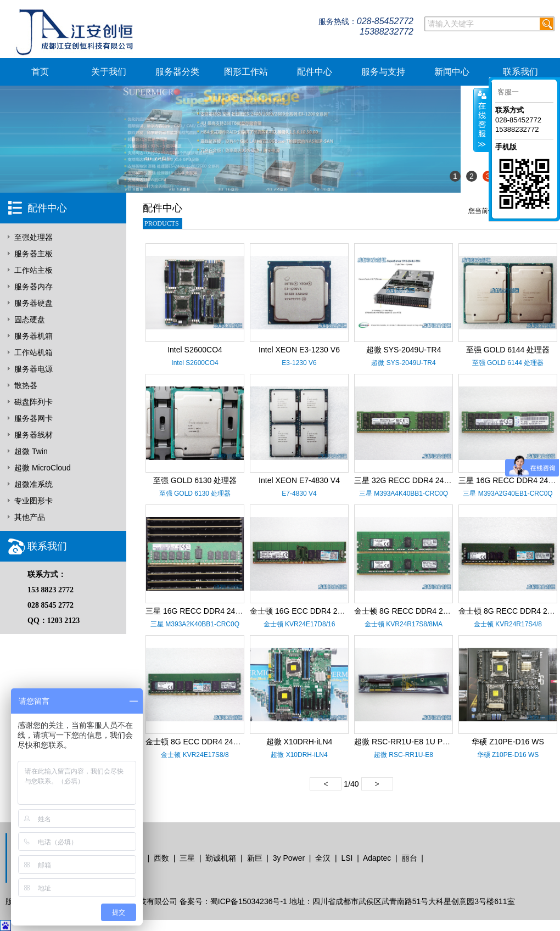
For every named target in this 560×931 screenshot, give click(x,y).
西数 (161, 858)
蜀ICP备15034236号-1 (249, 901)
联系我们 (520, 72)
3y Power (289, 858)
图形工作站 (246, 72)
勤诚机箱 (221, 858)
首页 (40, 72)
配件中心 (315, 72)
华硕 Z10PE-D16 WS (508, 742)
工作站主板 (33, 270)
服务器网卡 (33, 418)
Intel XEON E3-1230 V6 (299, 350)
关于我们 (109, 72)
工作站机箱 (33, 352)
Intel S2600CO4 (195, 350)
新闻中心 (452, 72)
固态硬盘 (30, 319)
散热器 (26, 385)
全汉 (323, 858)
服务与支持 (383, 72)
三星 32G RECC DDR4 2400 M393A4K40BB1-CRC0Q (447, 480)
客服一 (508, 92)
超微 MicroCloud (43, 468)
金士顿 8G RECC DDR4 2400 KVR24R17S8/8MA (439, 611)
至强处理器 (33, 237)
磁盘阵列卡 (33, 402)
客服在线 (481, 120)
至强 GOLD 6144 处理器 (508, 350)
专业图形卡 (33, 501)
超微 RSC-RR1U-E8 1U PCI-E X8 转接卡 (424, 742)
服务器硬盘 (33, 303)
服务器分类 (177, 72)
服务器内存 (33, 287)
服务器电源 (33, 369)
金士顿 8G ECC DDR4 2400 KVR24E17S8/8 (222, 742)
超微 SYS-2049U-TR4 (404, 350)
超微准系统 (33, 484)
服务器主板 (33, 254)
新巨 (255, 858)
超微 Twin (31, 451)
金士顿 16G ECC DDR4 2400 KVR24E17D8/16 (330, 611)
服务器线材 (33, 435)
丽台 (410, 858)
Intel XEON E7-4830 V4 (299, 480)
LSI (347, 858)
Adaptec (377, 858)
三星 (187, 858)
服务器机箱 (33, 336)
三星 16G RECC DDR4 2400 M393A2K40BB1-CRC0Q (239, 611)
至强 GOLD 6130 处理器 (195, 480)
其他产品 (30, 517)
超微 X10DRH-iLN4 (299, 742)
